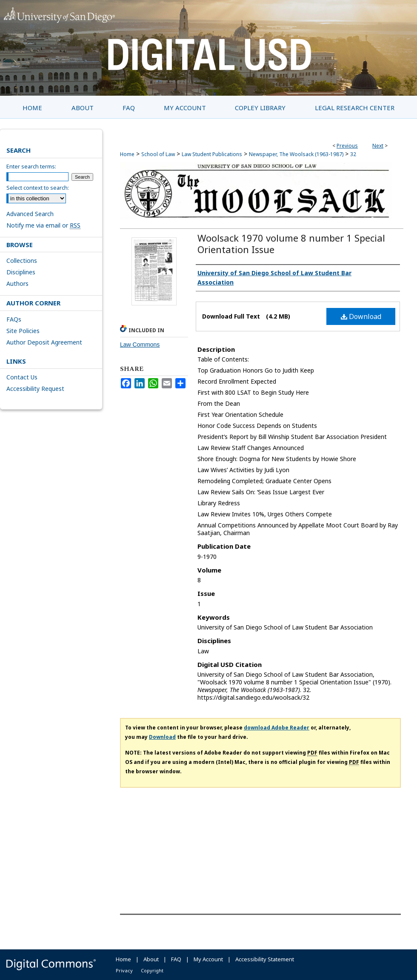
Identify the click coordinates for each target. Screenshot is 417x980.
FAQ (176, 959)
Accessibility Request (35, 389)
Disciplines (21, 272)
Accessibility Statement (265, 959)
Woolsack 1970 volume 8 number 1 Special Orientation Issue (291, 244)
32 (353, 154)
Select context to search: (38, 188)
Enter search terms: (31, 166)
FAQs (14, 319)
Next (378, 146)
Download (361, 316)
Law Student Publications (212, 154)
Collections (22, 261)
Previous (347, 146)
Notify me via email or (43, 225)
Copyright (152, 970)
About (151, 959)
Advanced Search (30, 214)
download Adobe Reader (277, 728)
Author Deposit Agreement (44, 342)
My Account (208, 959)
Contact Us (22, 377)
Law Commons (140, 345)
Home (127, 154)
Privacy (124, 970)
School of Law (158, 154)
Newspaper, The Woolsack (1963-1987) (296, 154)
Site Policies (23, 331)
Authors (17, 283)
